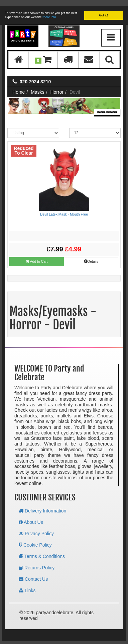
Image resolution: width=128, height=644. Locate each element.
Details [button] (91, 255)
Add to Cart (37, 256)
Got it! (103, 9)
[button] (43, 54)
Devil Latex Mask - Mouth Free (64, 208)
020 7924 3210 (35, 76)
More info (49, 11)
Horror (57, 86)
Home (19, 86)
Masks (37, 86)
